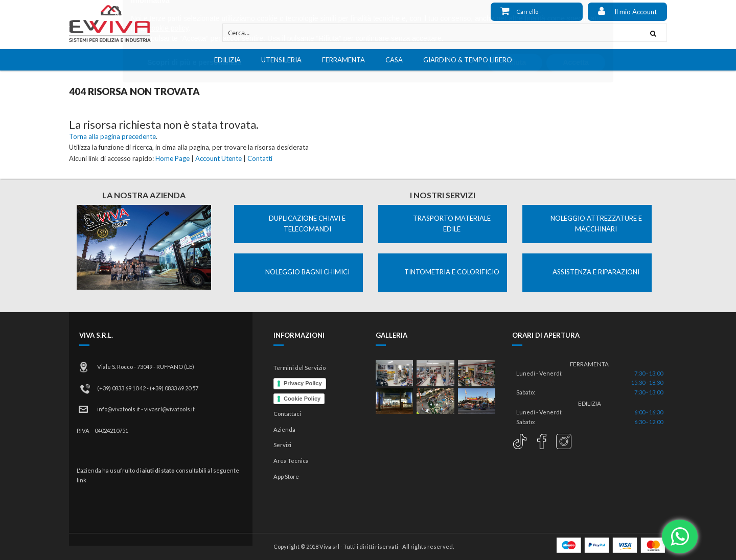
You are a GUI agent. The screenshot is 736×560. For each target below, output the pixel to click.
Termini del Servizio (300, 368)
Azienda (284, 429)
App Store (286, 476)
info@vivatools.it (119, 409)
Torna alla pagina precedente (112, 136)
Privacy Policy (303, 383)
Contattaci (287, 414)
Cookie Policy (302, 399)
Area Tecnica (291, 461)
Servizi (282, 445)
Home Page (172, 158)
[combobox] (431, 33)
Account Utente (218, 158)
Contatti (260, 158)
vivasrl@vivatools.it (169, 409)
